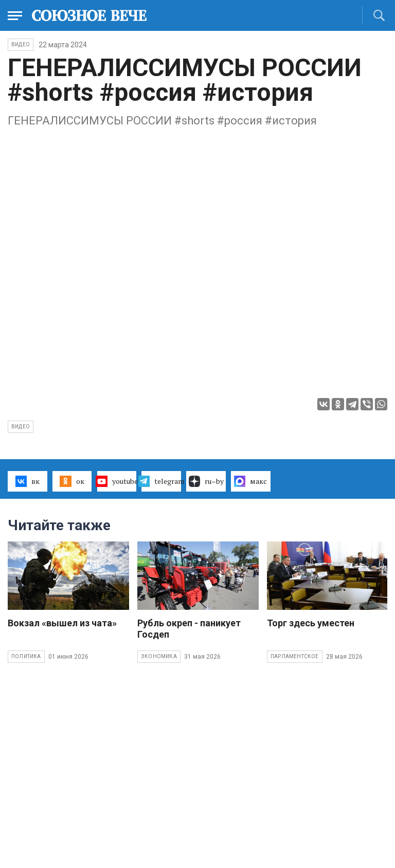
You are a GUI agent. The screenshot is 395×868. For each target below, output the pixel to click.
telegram (161, 481)
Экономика (159, 656)
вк (28, 481)
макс (250, 481)
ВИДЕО (21, 44)
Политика (26, 656)
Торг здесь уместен (311, 623)
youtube (117, 481)
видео (21, 427)
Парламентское (295, 656)
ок (72, 481)
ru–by (206, 481)
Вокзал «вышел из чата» (62, 623)
